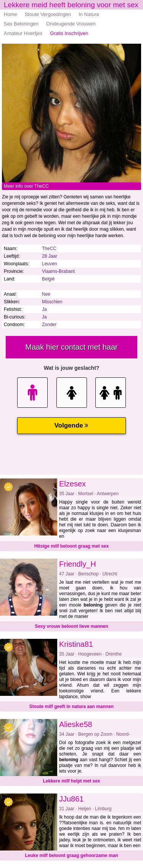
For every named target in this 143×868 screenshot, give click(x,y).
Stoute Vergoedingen (48, 14)
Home (10, 14)
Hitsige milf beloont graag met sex (71, 546)
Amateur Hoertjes (23, 33)
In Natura (89, 14)
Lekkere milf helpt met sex (71, 781)
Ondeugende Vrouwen (71, 24)
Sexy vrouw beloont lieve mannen (71, 626)
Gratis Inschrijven (69, 33)
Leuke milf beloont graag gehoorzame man (71, 855)
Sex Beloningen (21, 24)
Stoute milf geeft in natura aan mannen (71, 706)
